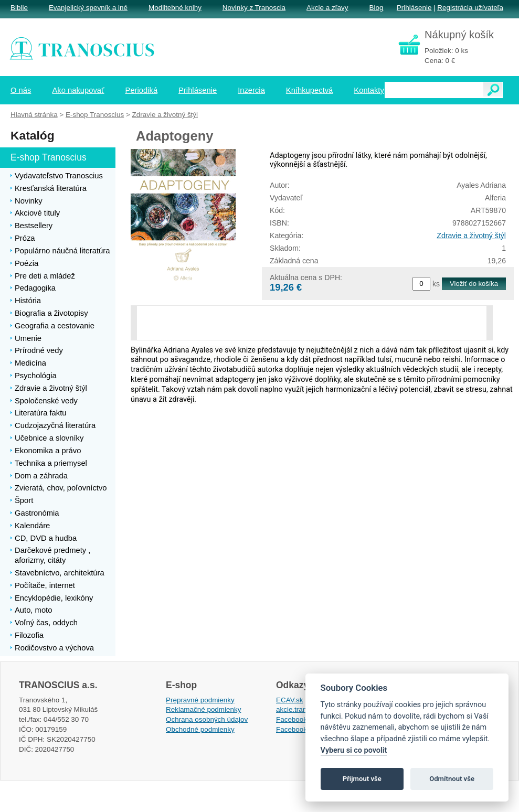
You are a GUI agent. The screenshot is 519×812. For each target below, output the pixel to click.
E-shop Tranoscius (95, 115)
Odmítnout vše (452, 779)
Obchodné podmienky (200, 729)
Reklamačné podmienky (203, 709)
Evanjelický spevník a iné (88, 8)
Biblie (19, 8)
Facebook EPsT (301, 729)
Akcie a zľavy (327, 8)
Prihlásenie (414, 8)
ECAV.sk (290, 700)
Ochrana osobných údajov (207, 719)
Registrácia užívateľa (470, 8)
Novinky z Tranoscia (254, 8)
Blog (376, 8)
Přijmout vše (362, 779)
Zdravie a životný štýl (471, 236)
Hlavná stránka (34, 115)
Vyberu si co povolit (354, 750)
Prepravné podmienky (200, 700)
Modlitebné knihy (175, 8)
